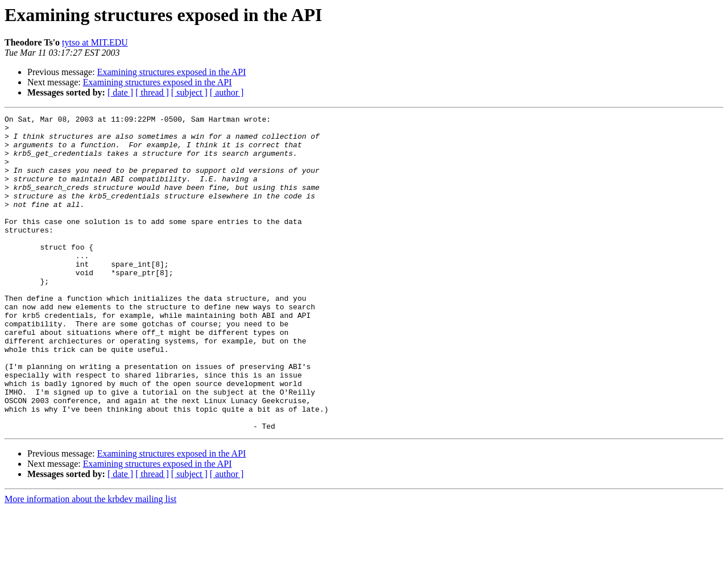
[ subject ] (189, 92)
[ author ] (227, 92)
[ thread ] (152, 92)
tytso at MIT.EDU (95, 42)
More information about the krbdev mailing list (90, 562)
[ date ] (120, 92)
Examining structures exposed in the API (172, 72)
